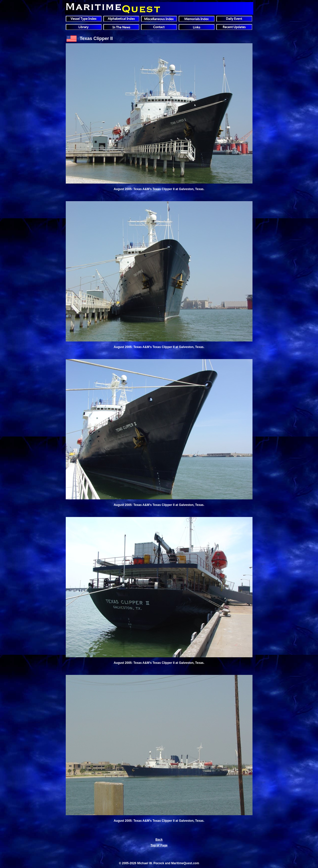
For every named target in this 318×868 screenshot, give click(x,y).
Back (159, 840)
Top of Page (159, 845)
